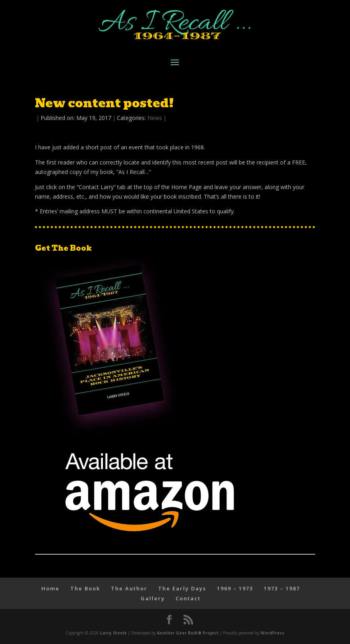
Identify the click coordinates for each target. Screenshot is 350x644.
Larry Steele (113, 633)
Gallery (153, 598)
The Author (129, 588)
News (155, 118)
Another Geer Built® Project (188, 633)
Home (50, 588)
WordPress (273, 633)
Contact (188, 598)
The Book (85, 588)
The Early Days (182, 588)
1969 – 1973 (235, 588)
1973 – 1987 (282, 588)
